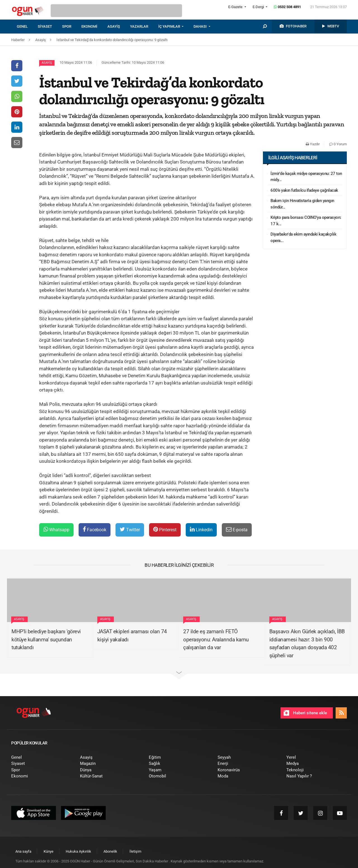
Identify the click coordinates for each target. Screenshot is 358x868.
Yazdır (313, 144)
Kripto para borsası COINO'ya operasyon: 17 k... (306, 221)
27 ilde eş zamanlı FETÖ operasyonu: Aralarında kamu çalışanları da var (216, 639)
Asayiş (47, 63)
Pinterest (165, 529)
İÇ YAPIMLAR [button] (170, 26)
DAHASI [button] (201, 26)
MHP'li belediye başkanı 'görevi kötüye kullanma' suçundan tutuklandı (46, 639)
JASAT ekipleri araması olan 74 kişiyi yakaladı (132, 635)
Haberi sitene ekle (305, 713)
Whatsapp (56, 529)
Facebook (95, 529)
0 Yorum (338, 144)
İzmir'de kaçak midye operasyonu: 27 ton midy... (306, 177)
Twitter (130, 529)
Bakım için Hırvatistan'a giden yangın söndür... (302, 204)
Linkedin (201, 529)
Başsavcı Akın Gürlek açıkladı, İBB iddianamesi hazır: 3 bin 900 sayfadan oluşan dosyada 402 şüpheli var (307, 643)
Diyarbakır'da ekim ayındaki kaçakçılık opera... (303, 237)
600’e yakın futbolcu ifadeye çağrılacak (304, 190)
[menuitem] (27, 27)
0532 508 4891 (287, 7)
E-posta (237, 529)
